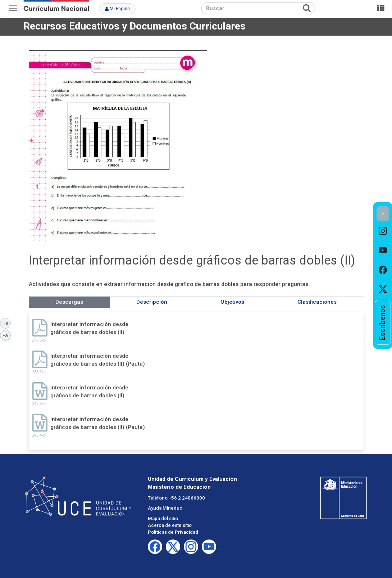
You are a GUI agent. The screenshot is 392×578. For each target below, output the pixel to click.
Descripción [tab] (152, 302)
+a (7, 323)
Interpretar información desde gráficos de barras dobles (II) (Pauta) (98, 360)
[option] (383, 232)
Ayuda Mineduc (165, 508)
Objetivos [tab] (232, 302)
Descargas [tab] (69, 302)
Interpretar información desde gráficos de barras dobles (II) (89, 328)
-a (7, 335)
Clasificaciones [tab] (317, 302)
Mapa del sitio (163, 518)
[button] (383, 214)
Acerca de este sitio (170, 525)
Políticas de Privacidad (173, 532)
